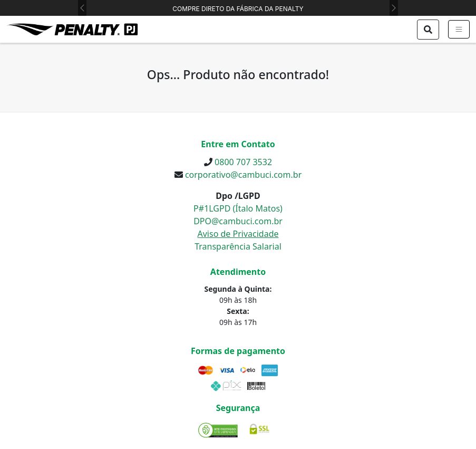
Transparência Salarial (238, 246)
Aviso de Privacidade (238, 234)
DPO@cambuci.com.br (238, 221)
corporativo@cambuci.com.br (243, 175)
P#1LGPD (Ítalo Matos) (238, 208)
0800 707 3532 (243, 162)
